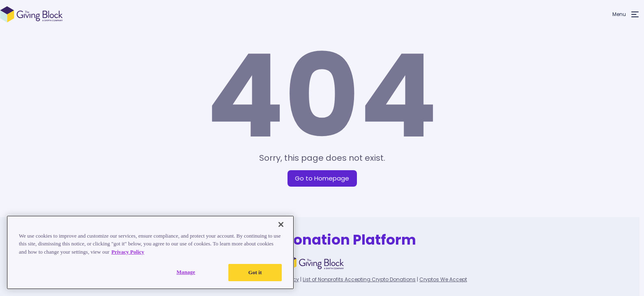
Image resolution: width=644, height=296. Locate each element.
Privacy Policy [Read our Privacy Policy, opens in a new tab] (128, 252)
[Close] (281, 224)
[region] (150, 252)
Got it (255, 272)
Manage (186, 272)
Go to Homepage (322, 178)
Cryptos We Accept (443, 279)
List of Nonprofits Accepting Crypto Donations (359, 279)
